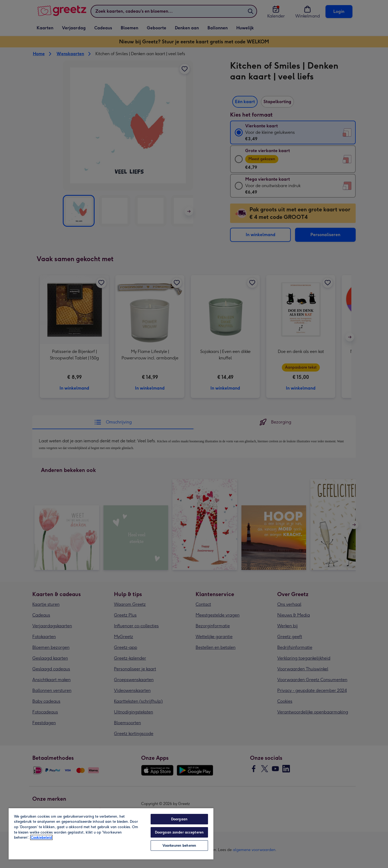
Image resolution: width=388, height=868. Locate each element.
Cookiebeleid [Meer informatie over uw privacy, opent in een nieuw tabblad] (41, 837)
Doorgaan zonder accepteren (179, 832)
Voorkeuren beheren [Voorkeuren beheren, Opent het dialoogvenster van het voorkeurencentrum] (179, 846)
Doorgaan (179, 819)
